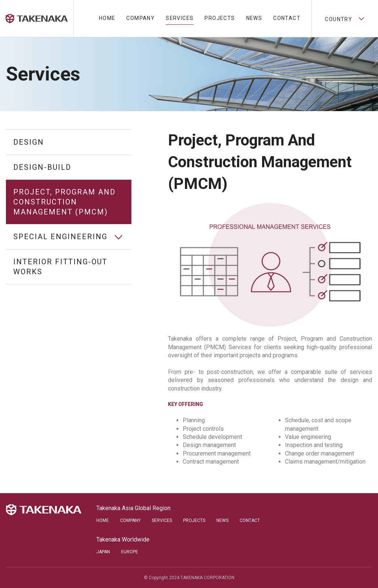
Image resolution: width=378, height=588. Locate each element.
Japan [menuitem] (103, 552)
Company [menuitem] (140, 18)
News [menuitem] (254, 18)
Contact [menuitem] (287, 18)
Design (29, 142)
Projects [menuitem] (220, 18)
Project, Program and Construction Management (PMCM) (64, 202)
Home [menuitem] (107, 18)
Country (345, 18)
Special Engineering (60, 237)
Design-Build (42, 167)
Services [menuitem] (180, 18)
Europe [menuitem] (130, 552)
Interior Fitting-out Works (60, 267)
